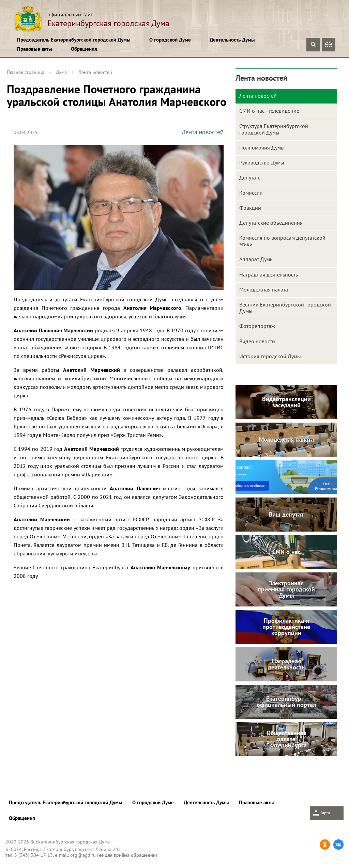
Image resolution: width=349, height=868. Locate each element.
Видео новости (257, 341)
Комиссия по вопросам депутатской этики (282, 241)
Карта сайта (322, 815)
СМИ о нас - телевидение (269, 111)
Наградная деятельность (269, 274)
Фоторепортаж (257, 326)
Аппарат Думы (256, 259)
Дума (61, 72)
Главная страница (26, 72)
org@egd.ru (83, 855)
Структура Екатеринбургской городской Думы (274, 129)
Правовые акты (35, 49)
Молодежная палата (264, 289)
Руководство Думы (262, 162)
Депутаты (251, 177)
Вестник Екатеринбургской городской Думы (285, 308)
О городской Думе (170, 40)
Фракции (250, 208)
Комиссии (251, 193)
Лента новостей (95, 72)
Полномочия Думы (262, 147)
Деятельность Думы (232, 40)
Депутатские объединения (271, 223)
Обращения (84, 49)
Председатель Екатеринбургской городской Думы (74, 40)
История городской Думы (270, 356)
